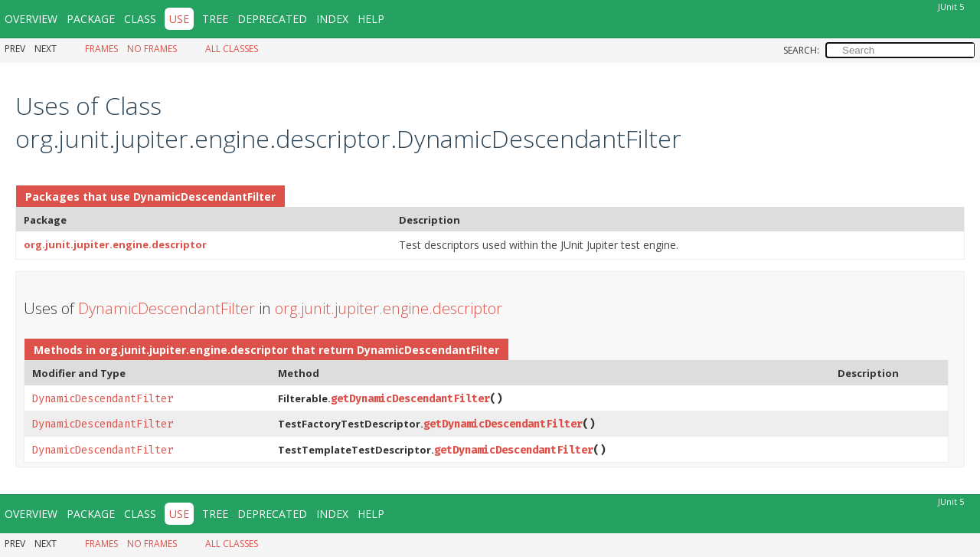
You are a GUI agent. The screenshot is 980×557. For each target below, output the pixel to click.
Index (332, 19)
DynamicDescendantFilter (204, 197)
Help (371, 19)
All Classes (232, 49)
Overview (31, 19)
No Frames (152, 49)
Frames (101, 49)
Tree (215, 19)
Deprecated (272, 19)
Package (91, 19)
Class (140, 19)
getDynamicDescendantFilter (410, 399)
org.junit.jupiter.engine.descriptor (115, 244)
